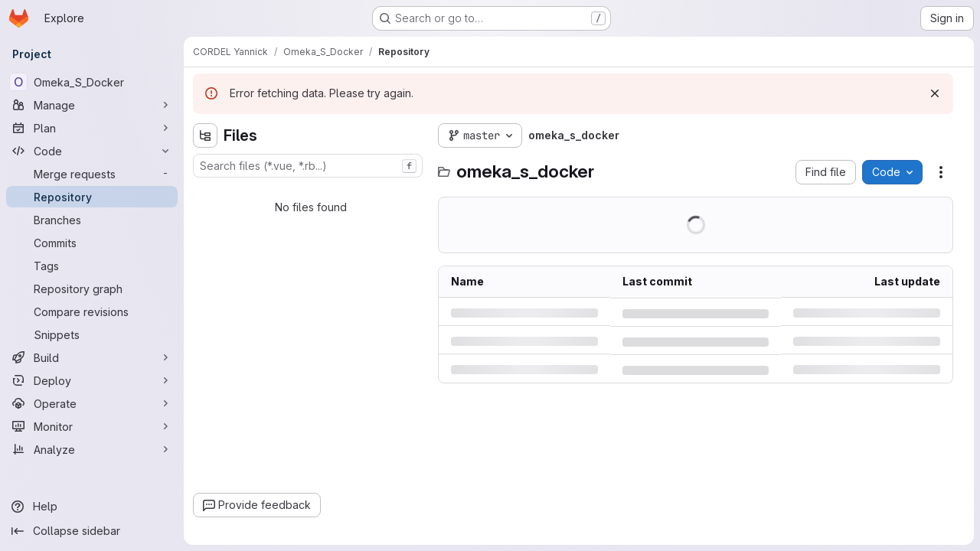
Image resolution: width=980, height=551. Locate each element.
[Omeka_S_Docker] (92, 82)
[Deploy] (92, 380)
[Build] (92, 357)
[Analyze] (92, 449)
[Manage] (92, 105)
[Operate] (92, 403)
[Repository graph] (92, 289)
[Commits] (92, 243)
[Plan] (92, 128)
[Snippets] (92, 334)
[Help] (92, 507)
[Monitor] (92, 426)
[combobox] (308, 166)
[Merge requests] (92, 174)
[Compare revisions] (92, 311)
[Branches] (92, 220)
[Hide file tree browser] (205, 135)
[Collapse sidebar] (92, 531)
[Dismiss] (935, 93)
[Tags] (92, 266)
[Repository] (92, 197)
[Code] (92, 151)
